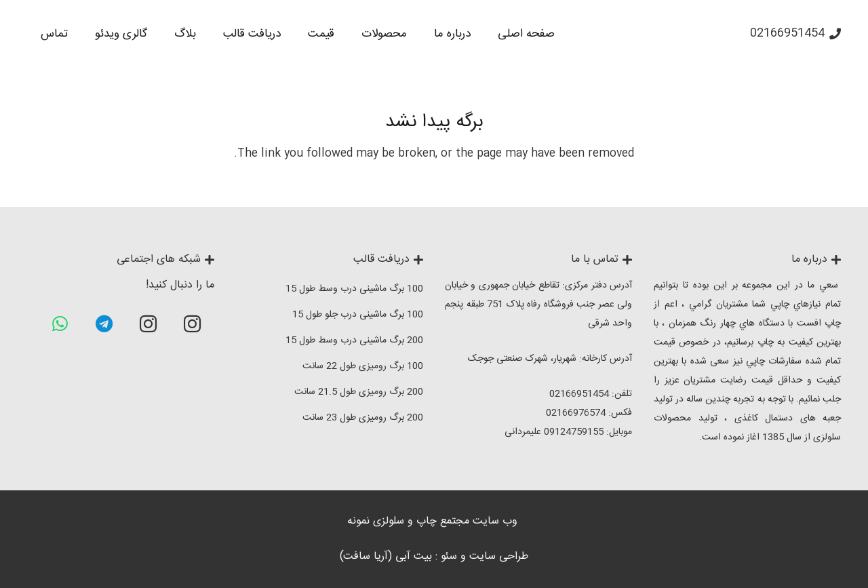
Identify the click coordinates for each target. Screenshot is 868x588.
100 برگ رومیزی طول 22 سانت (363, 366)
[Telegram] (104, 324)
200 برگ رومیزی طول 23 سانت (363, 418)
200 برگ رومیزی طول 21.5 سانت (359, 392)
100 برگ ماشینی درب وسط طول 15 (354, 289)
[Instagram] (192, 324)
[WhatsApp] (60, 324)
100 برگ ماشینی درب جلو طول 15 (358, 315)
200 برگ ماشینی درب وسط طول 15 (354, 340)
